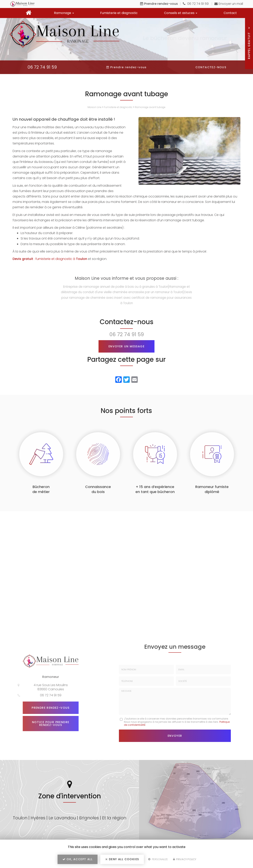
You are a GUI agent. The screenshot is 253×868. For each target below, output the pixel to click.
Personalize (158, 859)
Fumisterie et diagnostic (119, 13)
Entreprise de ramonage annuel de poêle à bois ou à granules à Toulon (116, 287)
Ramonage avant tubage (150, 107)
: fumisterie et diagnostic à (50, 259)
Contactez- (211, 67)
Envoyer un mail (229, 4)
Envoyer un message (126, 346)
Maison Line (95, 107)
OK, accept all (78, 859)
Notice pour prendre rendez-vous (49, 724)
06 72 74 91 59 (196, 4)
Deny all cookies (122, 859)
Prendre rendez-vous (49, 708)
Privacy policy (185, 859)
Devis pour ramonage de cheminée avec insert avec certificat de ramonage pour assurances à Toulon (127, 297)
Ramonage (64, 13)
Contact (230, 13)
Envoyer (175, 736)
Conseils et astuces (181, 13)
